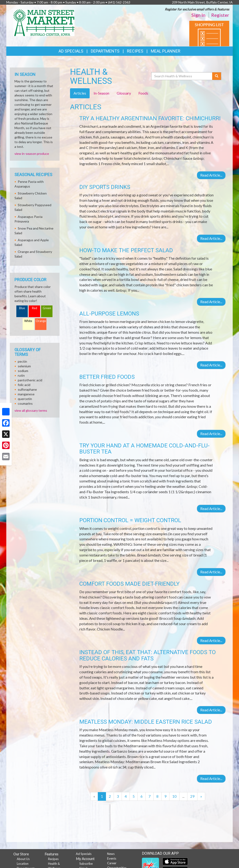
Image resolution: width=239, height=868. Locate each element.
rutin (21, 375)
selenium (24, 366)
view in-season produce (32, 154)
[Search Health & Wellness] (182, 76)
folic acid (24, 385)
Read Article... (211, 175)
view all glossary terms (31, 410)
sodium (23, 371)
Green (47, 308)
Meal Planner (166, 51)
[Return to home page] (44, 22)
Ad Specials (71, 51)
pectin (22, 361)
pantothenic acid (30, 380)
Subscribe (86, 864)
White (28, 321)
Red (35, 308)
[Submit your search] (217, 76)
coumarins (25, 403)
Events (112, 858)
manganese (26, 394)
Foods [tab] (143, 93)
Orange (41, 321)
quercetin (25, 399)
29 (192, 796)
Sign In (198, 15)
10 (174, 796)
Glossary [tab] (124, 93)
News (111, 854)
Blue (22, 308)
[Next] (201, 796)
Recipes (135, 51)
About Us (23, 859)
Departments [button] (105, 51)
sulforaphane (27, 389)
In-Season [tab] (101, 93)
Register (220, 15)
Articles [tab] (80, 93)
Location (23, 864)
